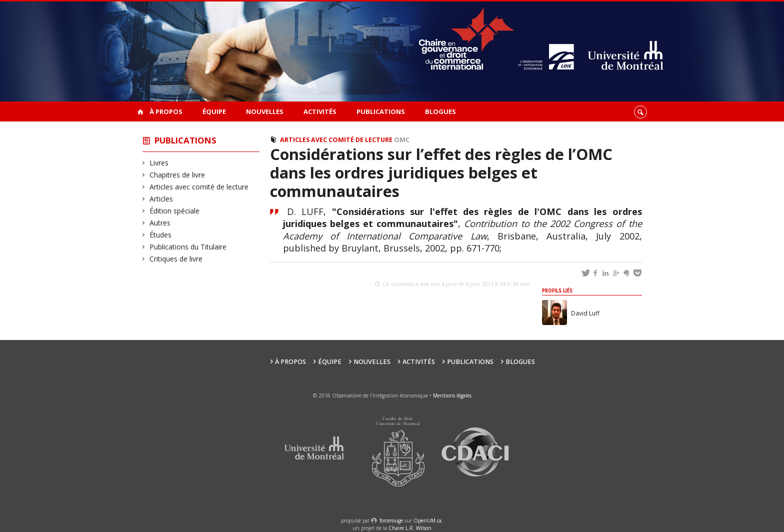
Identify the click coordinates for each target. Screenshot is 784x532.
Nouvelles (265, 111)
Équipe (214, 111)
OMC (402, 140)
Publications (381, 111)
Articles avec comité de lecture (199, 187)
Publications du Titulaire (188, 247)
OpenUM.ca (427, 520)
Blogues (440, 111)
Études (161, 235)
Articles (161, 199)
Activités (320, 111)
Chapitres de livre (177, 175)
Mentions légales (452, 395)
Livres (159, 163)
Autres (160, 223)
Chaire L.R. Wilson (410, 528)
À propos (166, 111)
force (391, 520)
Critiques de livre (176, 259)
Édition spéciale (175, 211)
